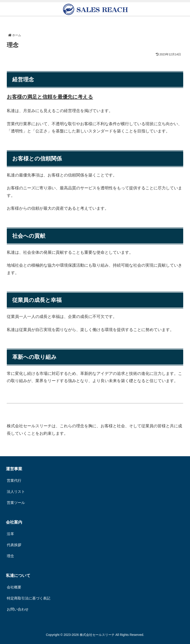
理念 (10, 556)
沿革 (10, 534)
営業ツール (16, 503)
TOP (180, 633)
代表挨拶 (14, 545)
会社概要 (14, 587)
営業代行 (14, 481)
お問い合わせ (18, 609)
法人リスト (16, 492)
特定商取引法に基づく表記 (29, 598)
